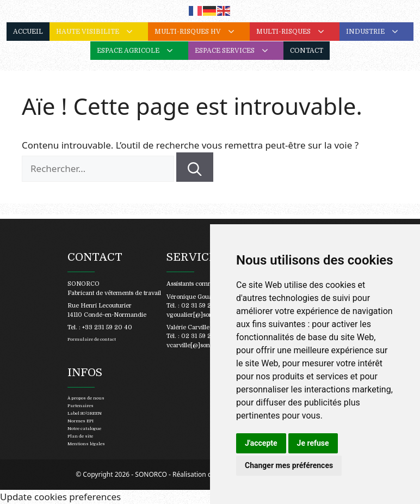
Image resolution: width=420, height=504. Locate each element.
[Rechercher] (195, 167)
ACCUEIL (28, 32)
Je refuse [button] (313, 443)
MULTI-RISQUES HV (202, 32)
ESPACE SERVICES (239, 51)
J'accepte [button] (261, 443)
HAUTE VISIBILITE (102, 32)
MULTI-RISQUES (298, 32)
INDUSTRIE (380, 32)
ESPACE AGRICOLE (143, 51)
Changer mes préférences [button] (289, 465)
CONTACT (307, 51)
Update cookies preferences (60, 497)
